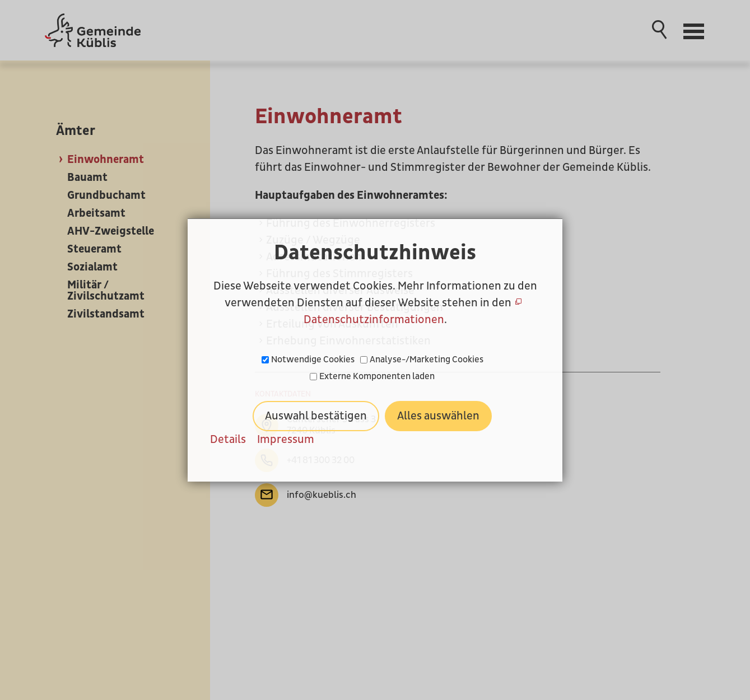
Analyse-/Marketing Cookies (427, 360)
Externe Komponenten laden (377, 376)
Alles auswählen (438, 416)
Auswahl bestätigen (316, 416)
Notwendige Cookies (313, 360)
